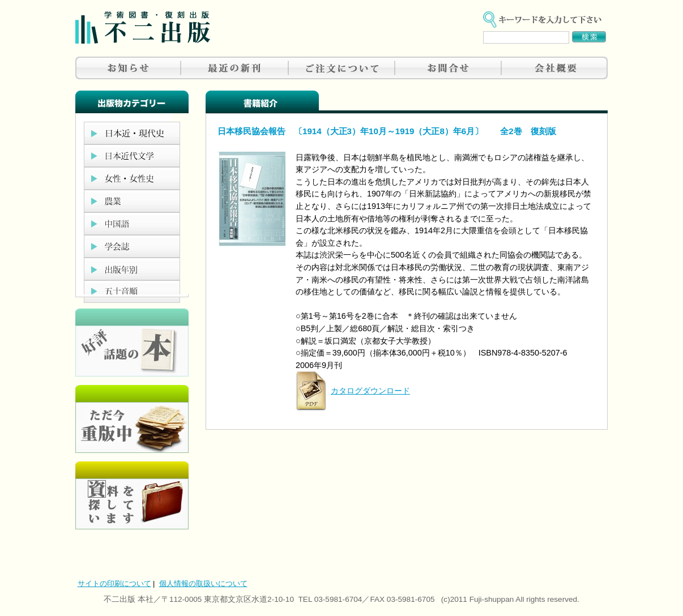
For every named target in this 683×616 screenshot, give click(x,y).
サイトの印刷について (114, 583)
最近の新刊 (235, 68)
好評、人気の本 (132, 343)
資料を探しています (132, 495)
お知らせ (129, 68)
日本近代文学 (132, 156)
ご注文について (341, 68)
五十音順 (132, 292)
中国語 (132, 224)
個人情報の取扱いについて (203, 583)
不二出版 (143, 27)
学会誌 (132, 246)
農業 (132, 201)
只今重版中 (132, 419)
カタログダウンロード (370, 391)
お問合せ (448, 68)
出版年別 (132, 269)
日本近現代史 (132, 133)
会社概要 (554, 68)
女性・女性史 (132, 178)
